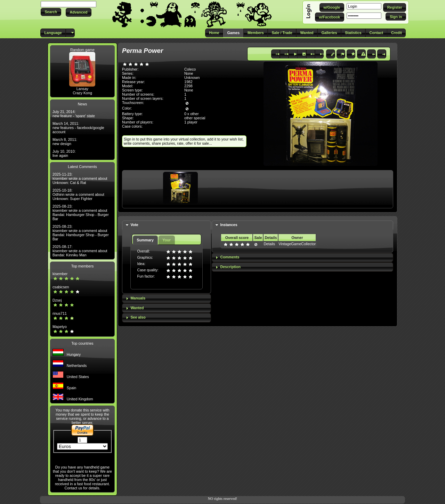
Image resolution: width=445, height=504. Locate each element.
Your (166, 240)
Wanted (137, 308)
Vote (134, 225)
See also (138, 317)
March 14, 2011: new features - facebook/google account (78, 128)
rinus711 (60, 313)
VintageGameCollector (297, 244)
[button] (51, 12)
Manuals (138, 298)
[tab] (167, 225)
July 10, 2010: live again (64, 153)
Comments (230, 257)
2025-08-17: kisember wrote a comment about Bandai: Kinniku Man (80, 251)
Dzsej (57, 300)
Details (269, 244)
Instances (229, 225)
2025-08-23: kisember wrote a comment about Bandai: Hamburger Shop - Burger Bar (81, 213)
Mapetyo (60, 327)
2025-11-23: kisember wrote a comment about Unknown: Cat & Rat (80, 178)
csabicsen (61, 287)
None (189, 73)
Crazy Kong (82, 93)
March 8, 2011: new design (65, 142)
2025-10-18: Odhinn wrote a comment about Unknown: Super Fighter (78, 194)
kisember (60, 274)
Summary (145, 240)
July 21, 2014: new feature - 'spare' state (74, 114)
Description (230, 267)
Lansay (82, 89)
